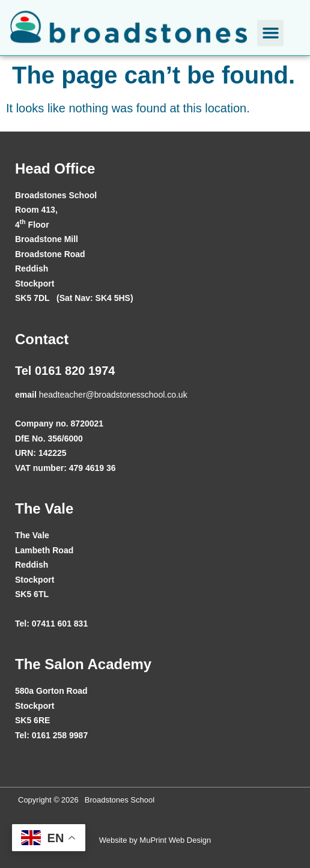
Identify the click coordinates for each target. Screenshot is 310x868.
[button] (270, 33)
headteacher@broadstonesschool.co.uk (113, 395)
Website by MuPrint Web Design (155, 840)
